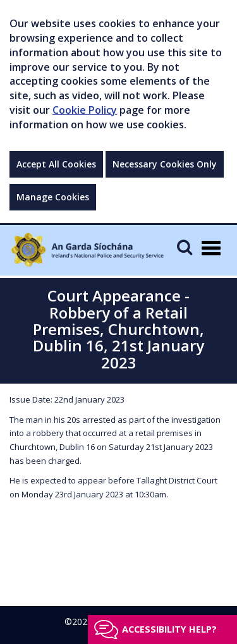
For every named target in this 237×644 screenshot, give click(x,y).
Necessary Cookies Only (165, 164)
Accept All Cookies (56, 164)
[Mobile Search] (185, 247)
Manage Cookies (53, 197)
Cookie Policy (85, 110)
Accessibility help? (169, 629)
